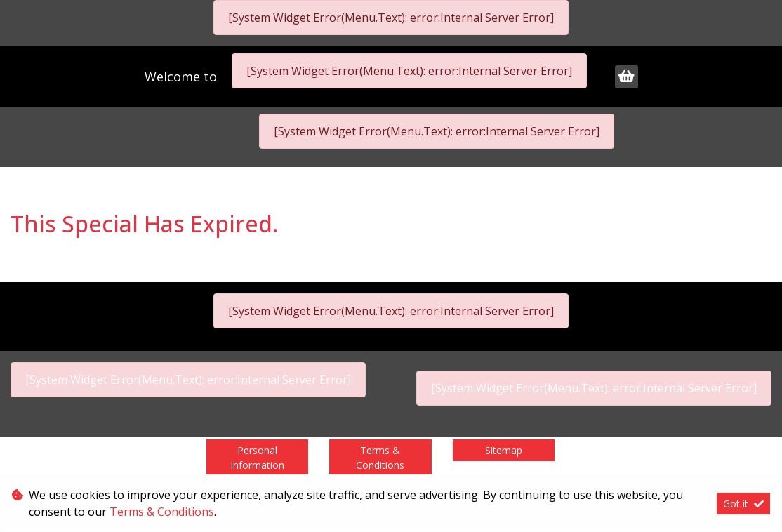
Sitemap (504, 450)
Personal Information (257, 458)
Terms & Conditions (380, 458)
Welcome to (183, 77)
